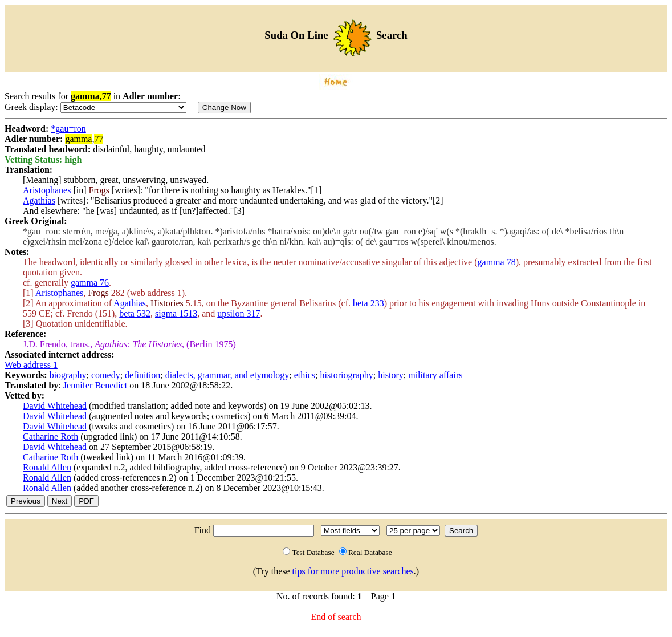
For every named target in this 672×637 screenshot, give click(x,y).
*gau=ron (68, 129)
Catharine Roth (50, 437)
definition (142, 375)
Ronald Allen (47, 467)
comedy (106, 375)
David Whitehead (55, 406)
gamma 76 (90, 283)
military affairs (435, 375)
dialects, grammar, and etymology (227, 375)
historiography (347, 375)
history (390, 375)
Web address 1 (31, 365)
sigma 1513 (176, 313)
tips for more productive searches (353, 571)
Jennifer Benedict (95, 385)
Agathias (39, 200)
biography (68, 375)
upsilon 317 (239, 313)
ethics (305, 375)
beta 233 (368, 303)
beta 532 (135, 313)
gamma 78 (497, 262)
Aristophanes (47, 190)
